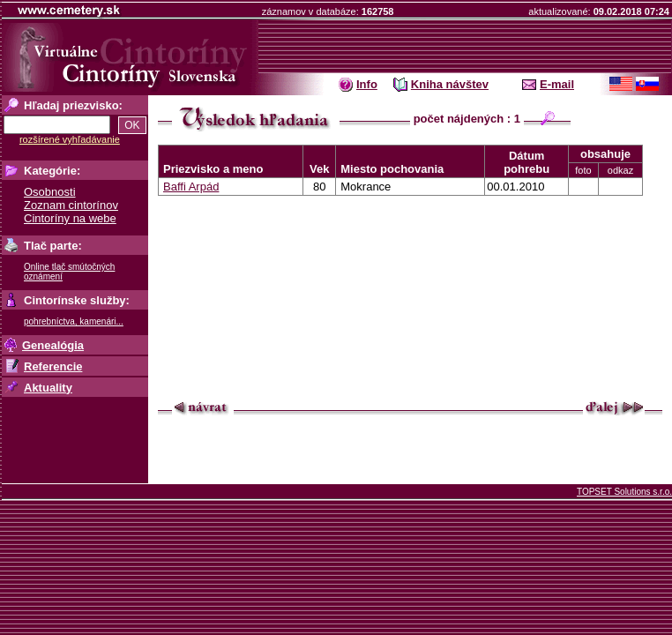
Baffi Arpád (191, 187)
